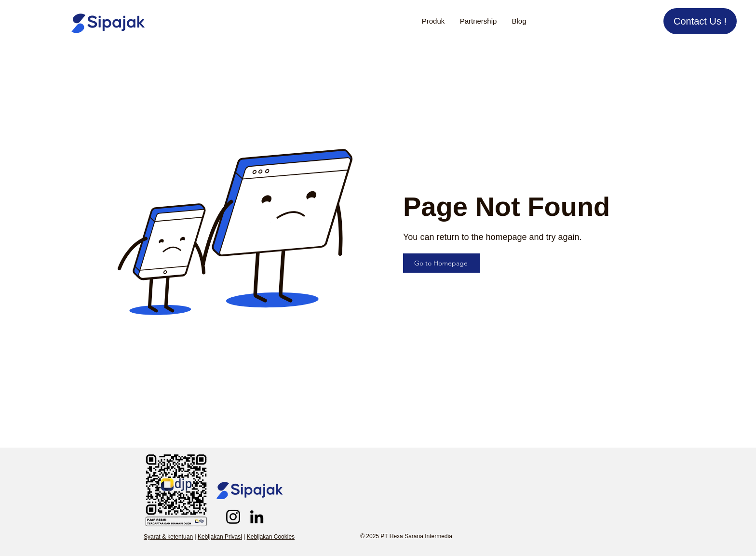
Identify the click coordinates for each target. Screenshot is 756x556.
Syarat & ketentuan (168, 537)
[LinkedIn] (257, 517)
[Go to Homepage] (442, 263)
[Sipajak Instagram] (233, 517)
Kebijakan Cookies (271, 537)
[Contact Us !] (700, 21)
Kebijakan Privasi (220, 537)
